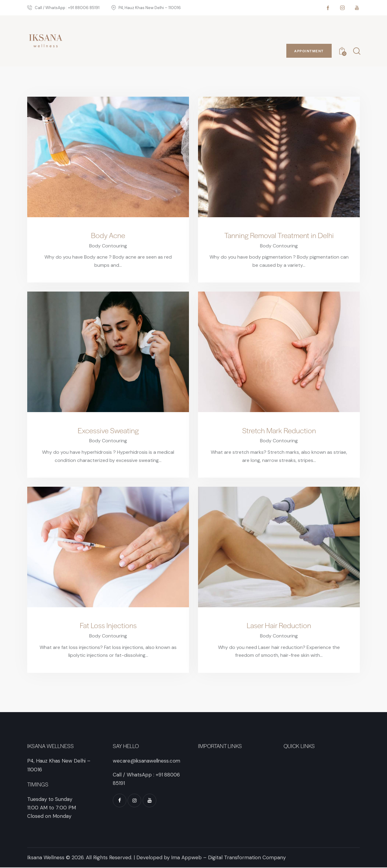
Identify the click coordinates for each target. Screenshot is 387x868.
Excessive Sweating (108, 431)
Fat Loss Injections (108, 626)
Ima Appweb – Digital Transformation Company (228, 858)
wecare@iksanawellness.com (148, 761)
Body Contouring (108, 246)
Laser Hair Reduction (279, 626)
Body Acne (108, 235)
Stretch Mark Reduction (279, 431)
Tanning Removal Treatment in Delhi (279, 235)
